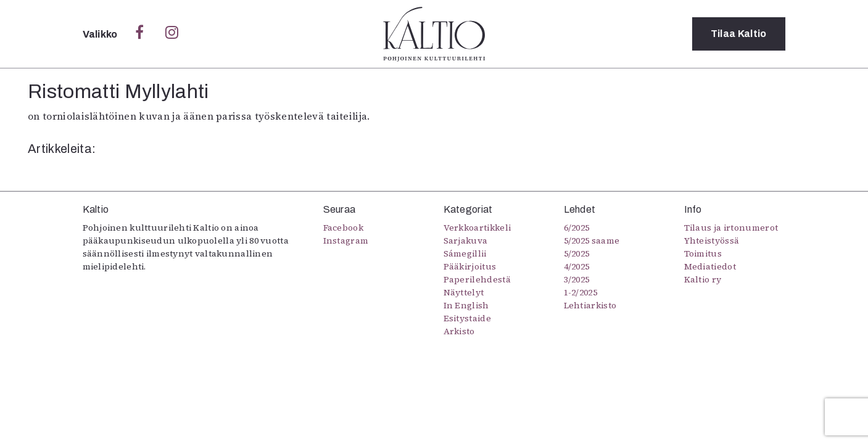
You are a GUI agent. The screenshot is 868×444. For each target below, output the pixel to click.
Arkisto (459, 331)
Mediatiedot (710, 266)
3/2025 (577, 279)
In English (466, 305)
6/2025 (577, 228)
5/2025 (577, 253)
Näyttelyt (464, 292)
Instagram (346, 240)
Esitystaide (468, 318)
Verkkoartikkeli (477, 228)
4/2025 (577, 266)
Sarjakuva (466, 240)
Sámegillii (465, 253)
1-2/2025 (581, 292)
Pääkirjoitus (470, 266)
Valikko (101, 34)
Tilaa (739, 34)
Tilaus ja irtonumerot (731, 228)
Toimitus (703, 253)
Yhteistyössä (712, 240)
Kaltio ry (703, 279)
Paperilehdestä (477, 279)
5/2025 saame (592, 240)
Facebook (344, 228)
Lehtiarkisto (590, 305)
